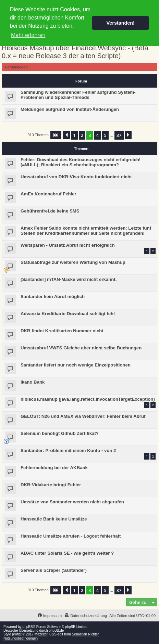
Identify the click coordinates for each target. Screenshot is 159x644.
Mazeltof (41, 634)
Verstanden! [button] (121, 23)
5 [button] (105, 135)
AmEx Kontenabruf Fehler (48, 194)
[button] (56, 135)
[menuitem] (85, 616)
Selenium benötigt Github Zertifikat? (60, 433)
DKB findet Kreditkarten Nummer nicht (62, 331)
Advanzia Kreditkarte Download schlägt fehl (68, 314)
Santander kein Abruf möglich (53, 297)
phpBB (28, 627)
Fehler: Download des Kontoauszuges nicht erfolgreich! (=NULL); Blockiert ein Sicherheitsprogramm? (81, 162)
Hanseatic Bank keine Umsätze (54, 519)
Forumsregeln (17, 67)
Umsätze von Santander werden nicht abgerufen (72, 502)
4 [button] (97, 135)
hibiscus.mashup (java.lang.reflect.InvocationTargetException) (88, 399)
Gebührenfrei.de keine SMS (50, 211)
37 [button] (119, 135)
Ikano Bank (33, 382)
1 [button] (74, 135)
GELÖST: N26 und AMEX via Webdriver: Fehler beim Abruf (83, 416)
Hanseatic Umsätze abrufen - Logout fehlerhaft (71, 536)
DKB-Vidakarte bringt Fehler (51, 485)
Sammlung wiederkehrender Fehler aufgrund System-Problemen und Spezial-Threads (78, 95)
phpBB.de (56, 630)
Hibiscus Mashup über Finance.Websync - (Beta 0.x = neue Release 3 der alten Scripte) (75, 52)
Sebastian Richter (85, 634)
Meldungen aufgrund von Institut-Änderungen (70, 109)
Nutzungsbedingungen (21, 638)
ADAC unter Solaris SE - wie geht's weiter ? (67, 553)
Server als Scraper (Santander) (54, 570)
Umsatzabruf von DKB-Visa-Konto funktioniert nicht (76, 177)
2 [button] (82, 135)
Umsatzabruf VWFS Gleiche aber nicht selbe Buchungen (81, 348)
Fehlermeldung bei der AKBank (54, 468)
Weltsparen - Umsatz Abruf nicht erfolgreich (68, 245)
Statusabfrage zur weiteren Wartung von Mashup (73, 262)
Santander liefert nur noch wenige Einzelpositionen (76, 365)
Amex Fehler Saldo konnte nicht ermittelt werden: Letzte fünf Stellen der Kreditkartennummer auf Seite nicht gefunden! (86, 231)
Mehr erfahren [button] (28, 35)
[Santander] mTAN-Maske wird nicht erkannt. (69, 279)
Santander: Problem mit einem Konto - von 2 (68, 450)
